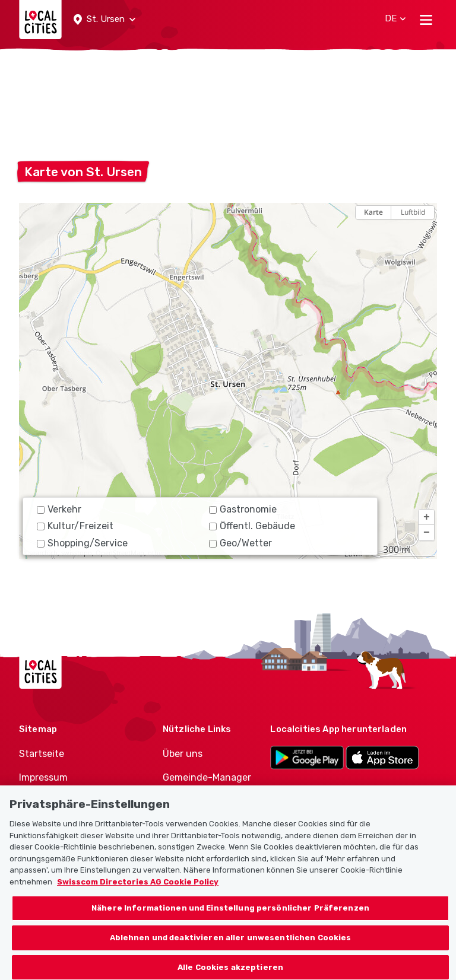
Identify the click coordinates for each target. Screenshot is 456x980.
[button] (104, 20)
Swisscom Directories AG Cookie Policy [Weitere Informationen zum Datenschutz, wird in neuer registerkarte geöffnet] (138, 891)
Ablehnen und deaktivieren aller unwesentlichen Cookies (231, 946)
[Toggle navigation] (426, 20)
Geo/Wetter (240, 543)
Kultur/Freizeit (75, 526)
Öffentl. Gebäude (252, 526)
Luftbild (413, 212)
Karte (373, 212)
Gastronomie (243, 509)
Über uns (183, 754)
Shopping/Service (82, 543)
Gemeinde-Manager (207, 777)
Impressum (43, 777)
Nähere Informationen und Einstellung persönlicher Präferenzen (230, 917)
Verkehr (59, 509)
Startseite (42, 754)
